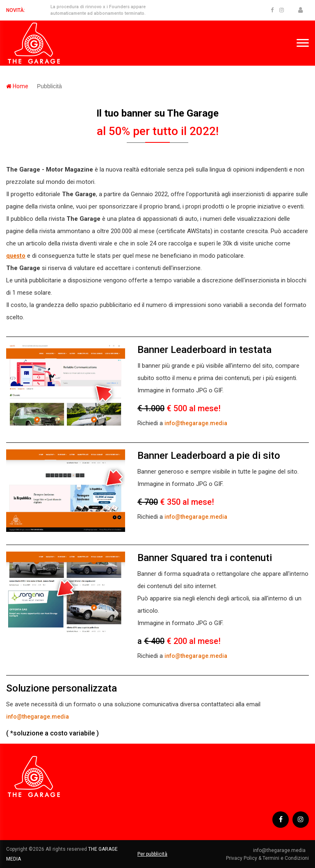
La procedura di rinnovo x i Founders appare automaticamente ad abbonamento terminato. (98, 10)
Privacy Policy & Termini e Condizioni (267, 858)
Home (17, 86)
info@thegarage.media (196, 423)
